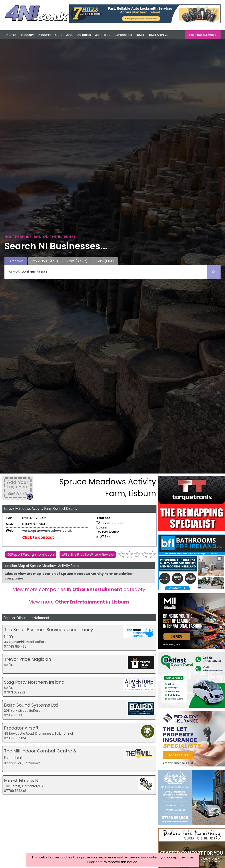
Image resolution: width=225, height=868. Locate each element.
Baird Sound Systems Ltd (31, 705)
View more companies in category (79, 589)
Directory (27, 35)
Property (45, 35)
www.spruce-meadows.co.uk (47, 531)
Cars (59, 35)
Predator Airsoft (21, 728)
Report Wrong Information (33, 555)
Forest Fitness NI (22, 781)
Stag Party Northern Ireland (34, 682)
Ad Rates (84, 35)
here (99, 862)
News (140, 35)
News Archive (158, 35)
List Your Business (203, 35)
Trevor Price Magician (28, 659)
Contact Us (123, 35)
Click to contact (38, 537)
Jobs (70, 35)
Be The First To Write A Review (89, 555)
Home (11, 35)
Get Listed (103, 35)
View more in (79, 602)
